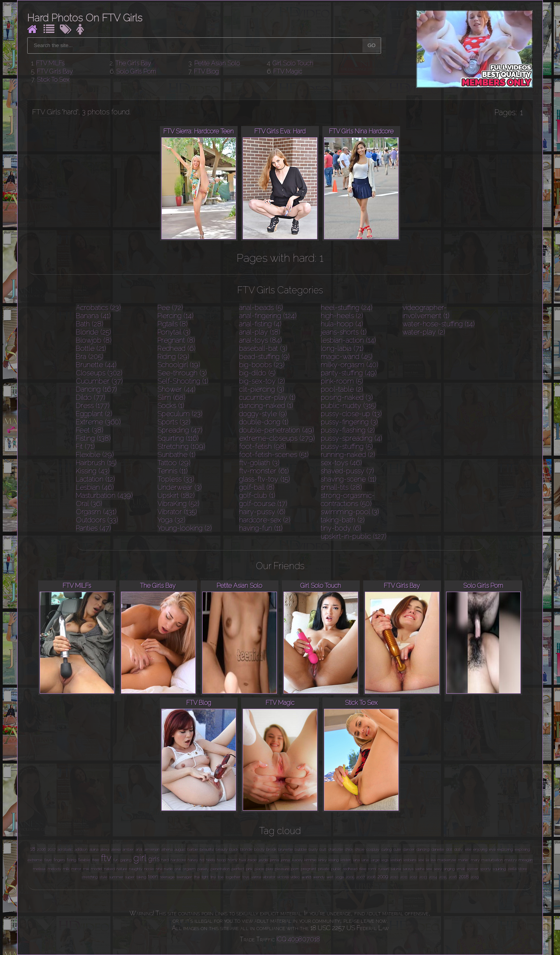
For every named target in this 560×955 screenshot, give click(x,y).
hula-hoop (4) (342, 324)
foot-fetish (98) (263, 446)
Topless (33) (176, 479)
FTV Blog (206, 71)
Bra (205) (90, 357)
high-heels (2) (342, 316)
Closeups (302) (99, 373)
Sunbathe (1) (177, 455)
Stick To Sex (53, 80)
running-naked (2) (348, 455)
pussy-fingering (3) (349, 422)
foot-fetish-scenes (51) (274, 455)
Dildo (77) (91, 397)
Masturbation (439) (104, 495)
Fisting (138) (93, 438)
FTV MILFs (50, 63)
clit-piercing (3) (262, 389)
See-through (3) (182, 373)
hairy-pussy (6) (262, 512)
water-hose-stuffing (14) (439, 324)
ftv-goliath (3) (259, 463)
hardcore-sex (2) (265, 520)
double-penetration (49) (277, 430)
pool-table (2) (342, 389)
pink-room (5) (342, 381)
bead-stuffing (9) (264, 357)
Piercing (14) (176, 316)
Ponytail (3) (174, 332)
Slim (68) (171, 397)
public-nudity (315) (349, 406)
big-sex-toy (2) (262, 381)
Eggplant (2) (94, 414)
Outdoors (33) (97, 520)
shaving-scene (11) (349, 479)
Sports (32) (174, 422)
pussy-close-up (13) (351, 414)
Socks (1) (171, 406)
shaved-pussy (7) (347, 471)
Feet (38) (90, 430)
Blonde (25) (94, 332)
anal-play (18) (260, 332)
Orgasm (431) (96, 512)
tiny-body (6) (341, 528)
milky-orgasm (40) (350, 365)
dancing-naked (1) (266, 406)
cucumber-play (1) (267, 397)
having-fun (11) (261, 528)
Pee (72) (170, 308)
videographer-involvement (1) (426, 312)
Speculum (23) (180, 414)
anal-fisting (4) (260, 324)
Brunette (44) (96, 365)
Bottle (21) (91, 348)
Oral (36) (89, 504)
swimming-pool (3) (350, 512)
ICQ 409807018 (298, 939)
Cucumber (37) (99, 381)
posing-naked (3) (347, 397)
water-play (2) (424, 332)
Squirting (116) (178, 438)
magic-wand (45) (347, 357)
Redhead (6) (177, 348)
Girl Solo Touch (293, 63)
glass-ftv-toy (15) (265, 479)
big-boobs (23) (262, 365)
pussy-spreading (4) (352, 438)
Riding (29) (173, 357)
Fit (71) (85, 446)
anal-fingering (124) (268, 316)
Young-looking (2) (185, 528)
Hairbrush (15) (96, 463)
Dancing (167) (96, 389)
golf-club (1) (257, 495)
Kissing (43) (93, 471)
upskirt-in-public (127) (354, 536)
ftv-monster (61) (264, 471)
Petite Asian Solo (217, 63)
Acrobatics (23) (98, 308)
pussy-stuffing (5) (347, 446)
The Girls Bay (133, 63)
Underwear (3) (180, 487)
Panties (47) (94, 528)
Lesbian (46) (95, 487)
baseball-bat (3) (263, 348)
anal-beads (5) (261, 308)
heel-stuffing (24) (347, 308)
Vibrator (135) (177, 512)
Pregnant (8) (176, 340)
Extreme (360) (98, 422)
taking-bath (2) (343, 520)
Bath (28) (90, 324)
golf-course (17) (263, 504)
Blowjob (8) (94, 340)
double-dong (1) (264, 422)
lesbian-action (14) (348, 340)
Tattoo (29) (174, 463)
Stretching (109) (181, 446)
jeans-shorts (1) (344, 332)
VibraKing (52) (178, 504)
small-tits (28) (341, 487)
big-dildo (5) (257, 373)
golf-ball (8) (257, 487)
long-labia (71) (342, 348)
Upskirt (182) (176, 495)
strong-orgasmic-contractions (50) (348, 499)
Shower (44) (177, 389)
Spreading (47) (180, 430)
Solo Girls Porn (136, 71)
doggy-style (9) (263, 414)
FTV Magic (288, 71)
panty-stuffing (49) (349, 373)
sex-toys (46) (341, 463)
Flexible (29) (95, 455)
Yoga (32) (171, 520)
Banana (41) (93, 316)
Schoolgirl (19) (179, 365)
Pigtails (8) (173, 324)
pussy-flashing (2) (348, 430)
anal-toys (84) (261, 340)
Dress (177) (93, 406)
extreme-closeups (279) (277, 438)
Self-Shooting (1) (183, 381)
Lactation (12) (95, 479)
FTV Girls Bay (55, 71)
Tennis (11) (173, 471)
